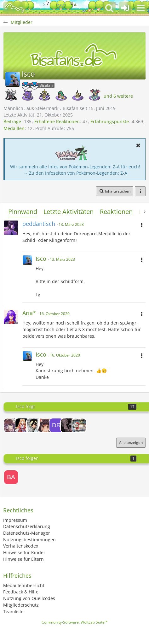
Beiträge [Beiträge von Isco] (12, 121)
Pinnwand (23, 212)
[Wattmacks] (79, 425)
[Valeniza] (34, 425)
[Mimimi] (22, 425)
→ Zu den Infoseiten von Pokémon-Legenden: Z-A (75, 173)
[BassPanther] (11, 477)
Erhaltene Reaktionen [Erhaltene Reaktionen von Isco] (57, 121)
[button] (141, 8)
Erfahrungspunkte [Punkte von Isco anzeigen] (110, 121)
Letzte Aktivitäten (69, 212)
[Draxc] (56, 425)
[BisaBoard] (14, 8)
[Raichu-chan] (11, 425)
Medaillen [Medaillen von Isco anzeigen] (14, 128)
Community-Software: (74, 622)
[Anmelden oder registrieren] (125, 8)
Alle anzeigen (131, 442)
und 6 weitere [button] (118, 96)
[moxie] (68, 425)
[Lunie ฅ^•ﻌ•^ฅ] (45, 425)
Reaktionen (116, 212)
